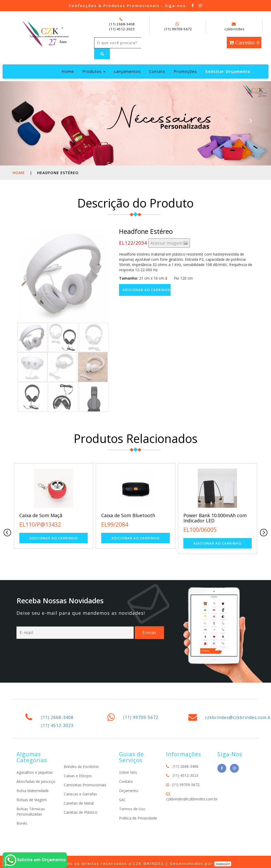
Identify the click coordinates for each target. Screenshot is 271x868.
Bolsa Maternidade (33, 791)
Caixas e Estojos (78, 776)
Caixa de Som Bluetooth (128, 515)
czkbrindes (235, 27)
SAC (122, 800)
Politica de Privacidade (138, 818)
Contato (157, 71)
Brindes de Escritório (81, 767)
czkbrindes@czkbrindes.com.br (192, 799)
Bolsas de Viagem (32, 800)
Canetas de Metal (79, 803)
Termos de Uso (132, 809)
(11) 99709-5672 (178, 29)
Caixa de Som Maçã (41, 515)
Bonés (22, 823)
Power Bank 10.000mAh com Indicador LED (215, 518)
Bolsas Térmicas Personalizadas (31, 811)
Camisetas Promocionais (85, 785)
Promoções (185, 71)
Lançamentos (127, 71)
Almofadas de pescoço (36, 781)
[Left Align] (102, 54)
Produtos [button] (94, 71)
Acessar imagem (169, 243)
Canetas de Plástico (81, 812)
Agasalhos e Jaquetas (35, 772)
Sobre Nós (128, 772)
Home (69, 71)
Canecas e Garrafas (80, 794)
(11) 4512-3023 (122, 29)
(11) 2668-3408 (122, 24)
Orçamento (129, 791)
